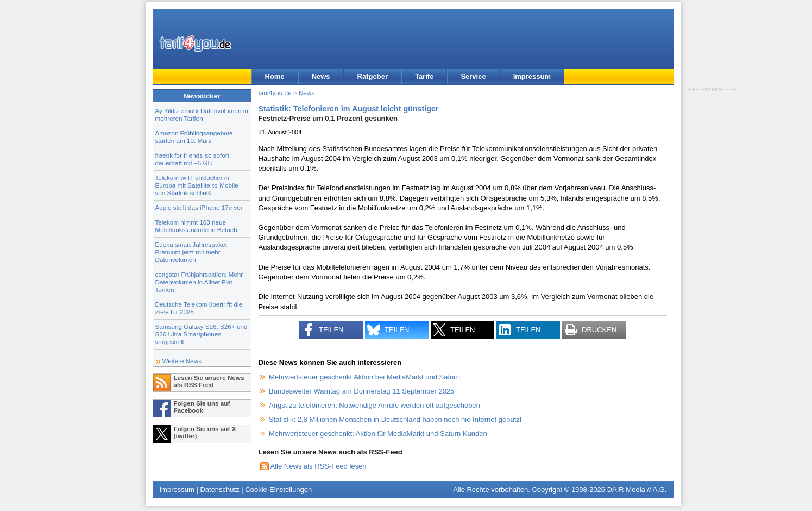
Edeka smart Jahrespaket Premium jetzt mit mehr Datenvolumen (191, 252)
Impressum (532, 76)
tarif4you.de (275, 93)
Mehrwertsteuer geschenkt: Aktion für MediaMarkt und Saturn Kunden (378, 434)
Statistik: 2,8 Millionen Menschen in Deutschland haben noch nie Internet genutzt (395, 419)
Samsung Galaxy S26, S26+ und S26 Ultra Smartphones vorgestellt (202, 334)
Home (275, 76)
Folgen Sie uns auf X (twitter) (205, 432)
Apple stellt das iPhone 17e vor (199, 207)
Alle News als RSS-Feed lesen (319, 466)
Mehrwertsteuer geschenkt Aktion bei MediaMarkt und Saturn (364, 377)
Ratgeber (373, 76)
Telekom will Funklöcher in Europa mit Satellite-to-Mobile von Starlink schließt (197, 185)
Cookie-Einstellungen (278, 490)
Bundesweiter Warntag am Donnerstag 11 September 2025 (361, 391)
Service (473, 76)
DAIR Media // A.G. (637, 490)
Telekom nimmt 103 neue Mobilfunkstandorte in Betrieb (196, 226)
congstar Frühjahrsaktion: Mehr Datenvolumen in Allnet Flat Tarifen (199, 282)
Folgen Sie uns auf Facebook (202, 407)
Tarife (424, 76)
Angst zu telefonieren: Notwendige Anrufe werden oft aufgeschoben (374, 405)
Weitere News (182, 361)
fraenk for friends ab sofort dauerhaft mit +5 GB (192, 159)
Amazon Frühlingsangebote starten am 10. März (194, 137)
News (321, 76)
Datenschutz (219, 490)
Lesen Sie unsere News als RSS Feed (209, 381)
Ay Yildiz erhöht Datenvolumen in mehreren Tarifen (202, 114)
